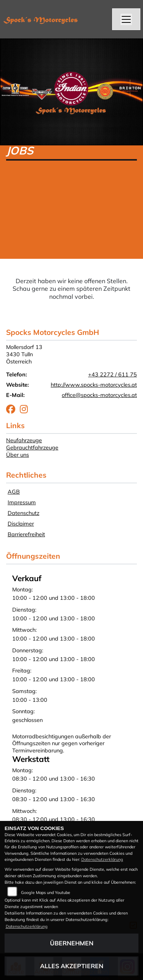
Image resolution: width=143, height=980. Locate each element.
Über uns (18, 455)
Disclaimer (21, 524)
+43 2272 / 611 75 (112, 374)
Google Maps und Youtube (46, 892)
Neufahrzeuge (24, 440)
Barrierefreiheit (26, 534)
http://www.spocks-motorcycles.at (94, 385)
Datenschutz (23, 513)
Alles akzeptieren (72, 966)
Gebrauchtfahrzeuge (32, 448)
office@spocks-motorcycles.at (99, 395)
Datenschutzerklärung (102, 859)
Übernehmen (72, 943)
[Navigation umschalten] (126, 19)
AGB (14, 492)
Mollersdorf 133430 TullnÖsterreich (24, 354)
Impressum (22, 502)
